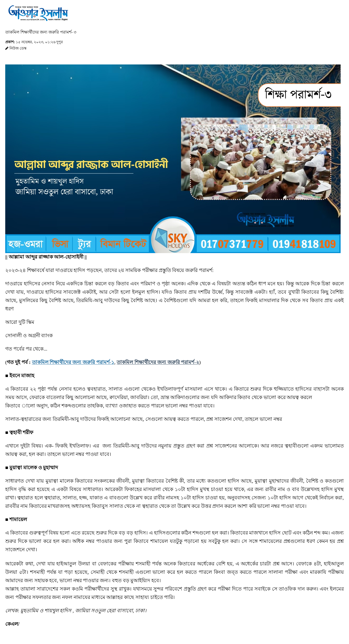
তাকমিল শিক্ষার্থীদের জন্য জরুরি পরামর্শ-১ (73, 362)
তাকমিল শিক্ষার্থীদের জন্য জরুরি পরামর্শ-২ (158, 362)
